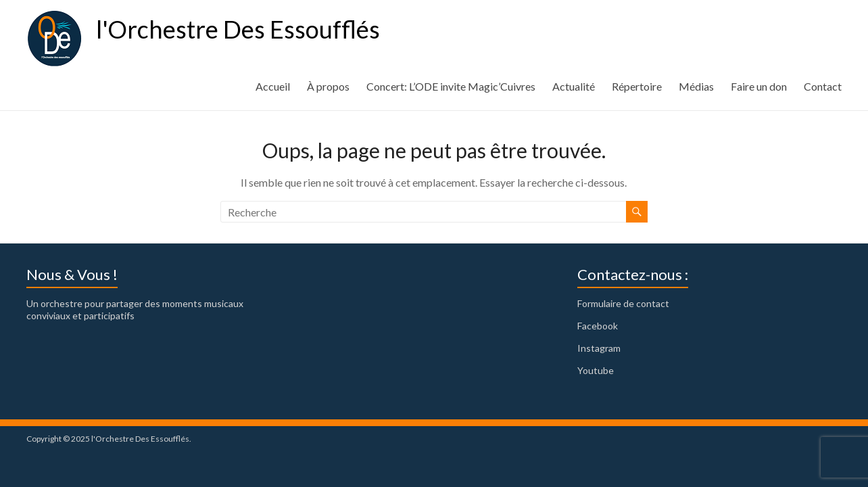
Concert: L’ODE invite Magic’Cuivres (451, 86)
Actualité (574, 86)
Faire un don (759, 86)
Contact (823, 86)
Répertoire (637, 86)
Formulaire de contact (623, 303)
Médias (696, 86)
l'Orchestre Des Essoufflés (238, 29)
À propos (328, 86)
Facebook (598, 326)
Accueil (273, 86)
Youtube (596, 370)
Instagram (599, 348)
